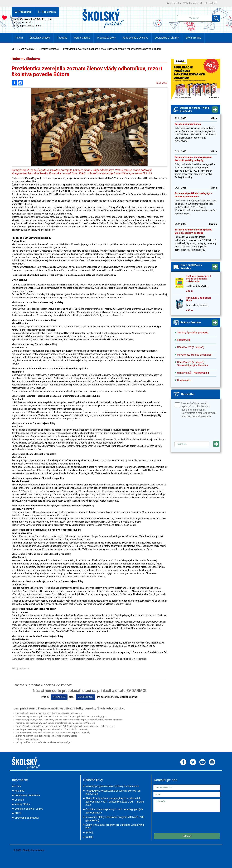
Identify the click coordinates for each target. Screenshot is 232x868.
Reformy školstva (49, 49)
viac (189, 291)
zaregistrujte (86, 697)
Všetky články (27, 49)
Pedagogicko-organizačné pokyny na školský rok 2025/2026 (113, 792)
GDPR (18, 813)
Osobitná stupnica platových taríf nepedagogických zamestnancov (114, 811)
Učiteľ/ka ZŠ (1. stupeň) (191, 347)
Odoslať (187, 836)
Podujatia (62, 38)
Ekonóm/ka (184, 340)
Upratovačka (184, 380)
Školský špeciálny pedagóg (193, 332)
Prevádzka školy (106, 38)
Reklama (19, 791)
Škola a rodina (193, 38)
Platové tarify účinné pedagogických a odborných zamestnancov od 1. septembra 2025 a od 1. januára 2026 (115, 802)
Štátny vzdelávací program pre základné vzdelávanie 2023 (115, 826)
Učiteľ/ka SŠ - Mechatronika (193, 373)
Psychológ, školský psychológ (194, 355)
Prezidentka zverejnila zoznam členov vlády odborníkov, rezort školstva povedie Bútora (112, 49)
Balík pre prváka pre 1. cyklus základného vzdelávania (199, 279)
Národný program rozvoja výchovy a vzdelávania (112, 786)
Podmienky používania (27, 795)
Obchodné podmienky (27, 818)
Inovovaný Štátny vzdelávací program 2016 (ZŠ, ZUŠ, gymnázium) (115, 819)
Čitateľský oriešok (40, 38)
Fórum (19, 38)
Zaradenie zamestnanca (188, 124)
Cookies (19, 800)
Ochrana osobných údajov (29, 809)
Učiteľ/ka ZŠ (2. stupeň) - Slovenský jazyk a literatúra (193, 364)
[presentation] (199, 431)
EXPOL (89, 833)
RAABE (89, 837)
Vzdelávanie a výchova (135, 38)
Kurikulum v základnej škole (198, 299)
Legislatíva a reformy (167, 38)
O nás (18, 786)
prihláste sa (59, 697)
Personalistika (82, 38)
